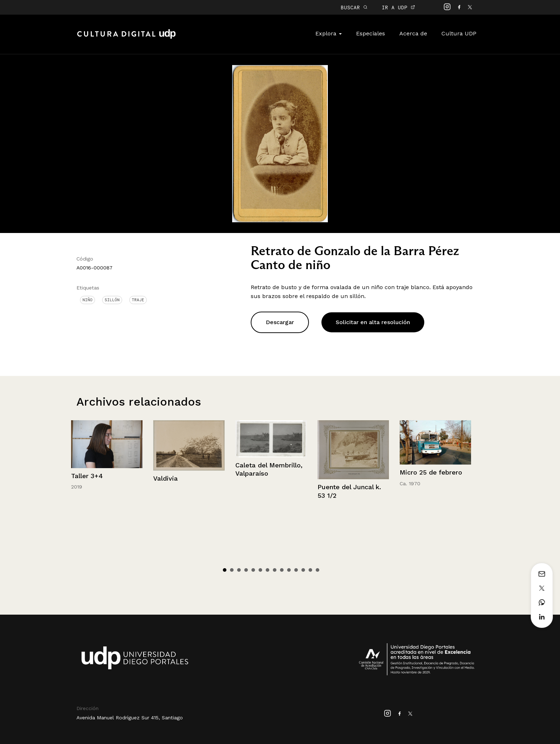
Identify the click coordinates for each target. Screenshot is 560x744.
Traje (138, 300)
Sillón (112, 300)
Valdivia (166, 478)
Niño (87, 300)
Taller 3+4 (87, 476)
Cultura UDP (459, 33)
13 (310, 570)
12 (303, 570)
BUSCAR (354, 7)
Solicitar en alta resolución (373, 322)
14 (317, 570)
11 (296, 570)
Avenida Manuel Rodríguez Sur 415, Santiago (130, 718)
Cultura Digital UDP (126, 38)
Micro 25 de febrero (431, 472)
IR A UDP (398, 7)
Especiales (371, 33)
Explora (329, 33)
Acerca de (413, 33)
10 (289, 570)
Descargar (280, 322)
